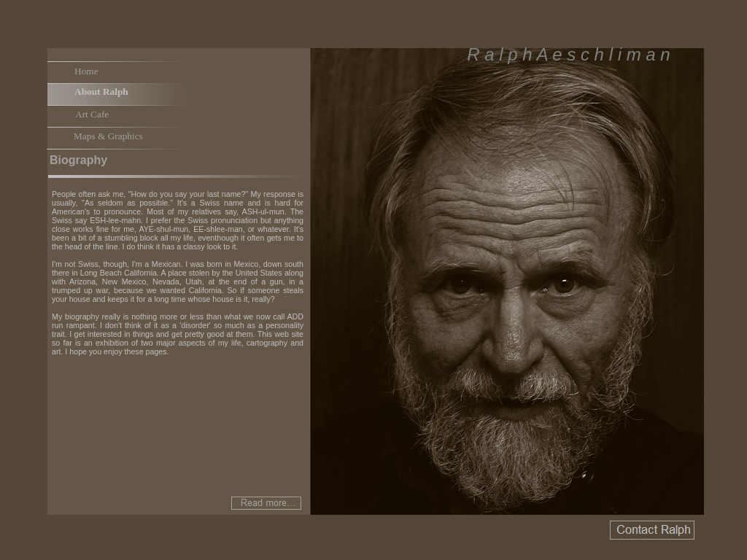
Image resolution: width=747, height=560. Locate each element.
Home (86, 71)
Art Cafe (92, 114)
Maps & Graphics (108, 136)
